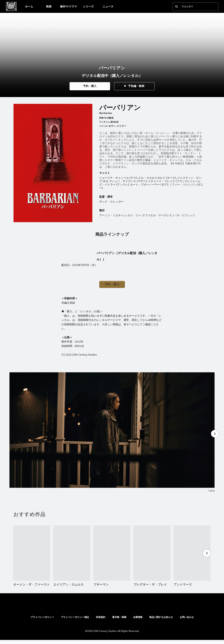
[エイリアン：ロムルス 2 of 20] (72, 553)
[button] (90, 86)
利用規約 (101, 621)
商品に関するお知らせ (161, 621)
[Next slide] (209, 435)
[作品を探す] (193, 7)
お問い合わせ (187, 621)
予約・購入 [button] (112, 284)
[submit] (177, 7)
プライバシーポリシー (42, 621)
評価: (102, 118)
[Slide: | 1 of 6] (112, 435)
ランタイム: (105, 122)
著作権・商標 (119, 621)
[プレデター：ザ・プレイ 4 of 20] (152, 553)
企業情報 (138, 621)
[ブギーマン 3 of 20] (112, 553)
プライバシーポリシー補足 (75, 621)
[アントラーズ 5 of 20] (192, 553)
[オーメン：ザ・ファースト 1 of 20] (32, 553)
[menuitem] (29, 6)
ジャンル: (104, 126)
